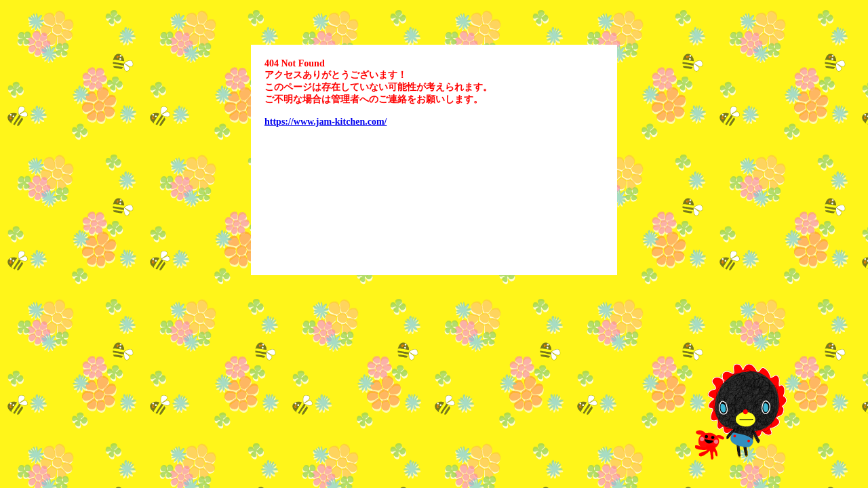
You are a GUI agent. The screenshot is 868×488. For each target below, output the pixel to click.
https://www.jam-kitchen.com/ (325, 122)
